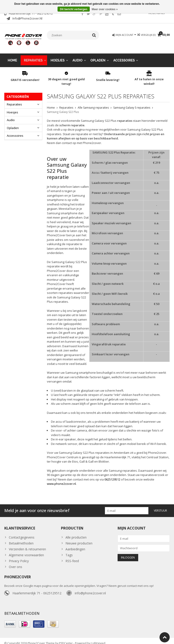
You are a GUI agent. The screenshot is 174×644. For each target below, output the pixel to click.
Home (12, 56)
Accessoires (124, 56)
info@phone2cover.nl (90, 589)
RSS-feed (72, 556)
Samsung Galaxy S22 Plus (63, 107)
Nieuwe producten (79, 539)
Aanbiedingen (75, 545)
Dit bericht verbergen (74, 9)
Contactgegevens (22, 533)
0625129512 (112, 475)
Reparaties (33, 56)
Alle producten (76, 533)
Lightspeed (98, 638)
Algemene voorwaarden (26, 550)
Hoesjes (58, 56)
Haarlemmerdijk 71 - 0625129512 (37, 589)
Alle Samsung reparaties (93, 103)
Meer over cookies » (105, 9)
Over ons (16, 562)
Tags (69, 550)
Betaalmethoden (21, 539)
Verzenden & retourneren (27, 545)
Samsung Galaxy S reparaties (132, 103)
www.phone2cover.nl (61, 479)
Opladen (98, 56)
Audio (77, 56)
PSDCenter (66, 638)
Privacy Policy (19, 556)
